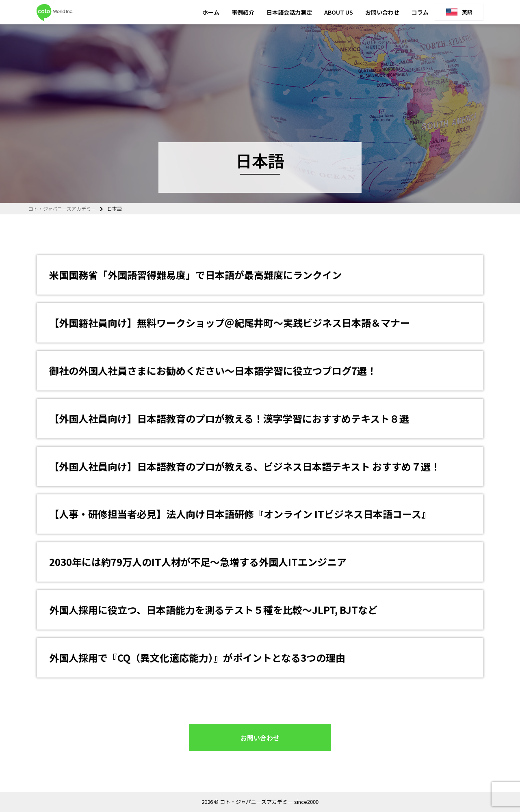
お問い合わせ (382, 12)
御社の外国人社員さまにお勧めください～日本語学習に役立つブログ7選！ (213, 370)
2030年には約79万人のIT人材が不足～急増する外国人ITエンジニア (198, 562)
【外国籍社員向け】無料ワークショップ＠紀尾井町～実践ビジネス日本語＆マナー (230, 323)
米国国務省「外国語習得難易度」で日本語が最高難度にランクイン (195, 275)
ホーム (211, 12)
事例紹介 (243, 12)
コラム (420, 12)
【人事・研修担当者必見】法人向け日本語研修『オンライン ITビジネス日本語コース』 (240, 514)
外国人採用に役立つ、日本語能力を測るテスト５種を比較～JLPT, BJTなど (213, 610)
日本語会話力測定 (289, 12)
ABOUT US (339, 12)
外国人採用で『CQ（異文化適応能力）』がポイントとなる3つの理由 (197, 658)
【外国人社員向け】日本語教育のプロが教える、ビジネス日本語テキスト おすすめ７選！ (245, 466)
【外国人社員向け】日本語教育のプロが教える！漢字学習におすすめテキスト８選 (229, 418)
